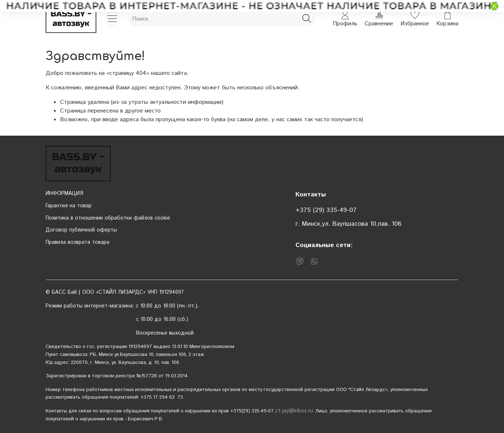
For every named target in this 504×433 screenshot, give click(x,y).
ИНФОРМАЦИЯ (64, 194)
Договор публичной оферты (81, 230)
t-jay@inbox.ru (296, 411)
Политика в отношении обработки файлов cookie (108, 218)
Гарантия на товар (69, 206)
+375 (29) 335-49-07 (326, 210)
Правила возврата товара (77, 242)
